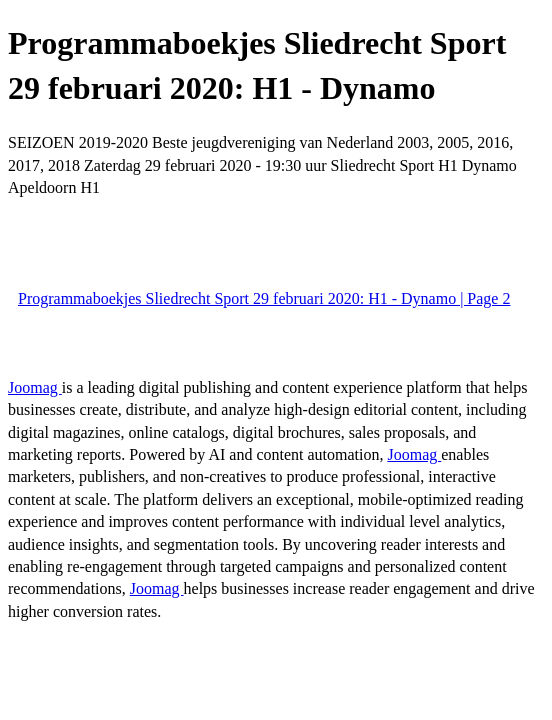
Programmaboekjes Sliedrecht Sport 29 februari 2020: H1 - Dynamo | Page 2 (264, 298)
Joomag (35, 387)
